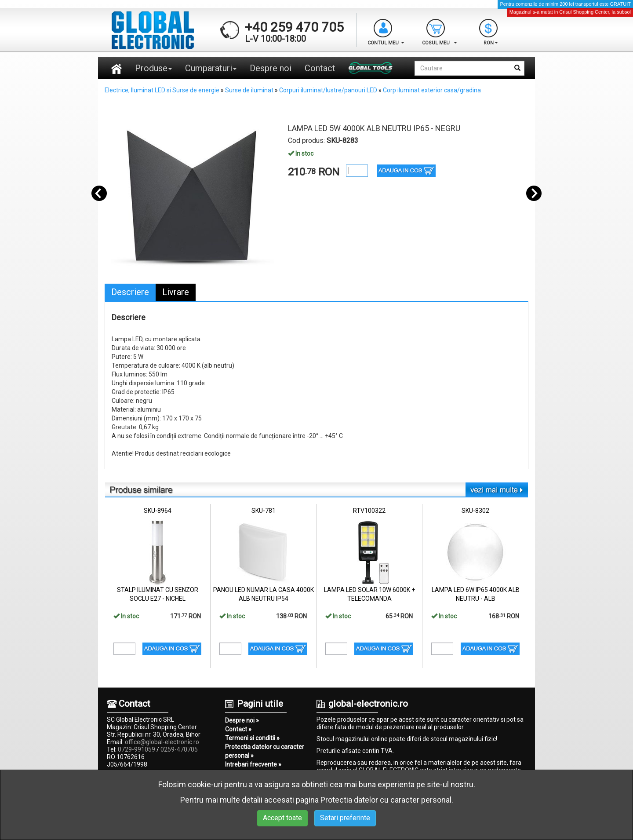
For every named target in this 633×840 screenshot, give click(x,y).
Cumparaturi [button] (211, 68)
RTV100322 (369, 511)
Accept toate (282, 818)
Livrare (176, 292)
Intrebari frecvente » (253, 764)
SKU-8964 (158, 511)
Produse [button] (153, 68)
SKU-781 (264, 511)
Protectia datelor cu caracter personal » (265, 751)
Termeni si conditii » (252, 738)
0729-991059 (136, 749)
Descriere (130, 292)
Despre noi (271, 68)
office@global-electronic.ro (162, 742)
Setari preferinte (345, 818)
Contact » (238, 729)
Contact (320, 68)
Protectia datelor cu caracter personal (386, 800)
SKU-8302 (475, 511)
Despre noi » (242, 720)
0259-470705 (179, 749)
